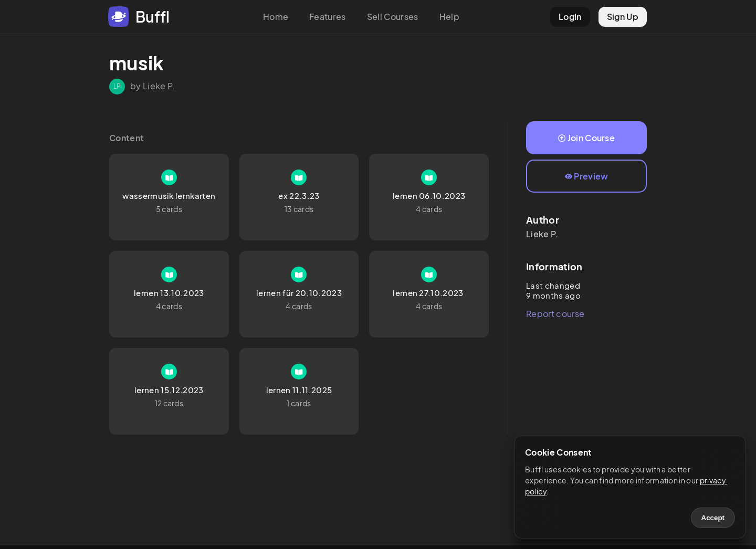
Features (328, 17)
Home (276, 17)
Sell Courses (393, 17)
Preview (587, 176)
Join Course (586, 138)
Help (449, 17)
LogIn (570, 17)
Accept (713, 518)
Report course (555, 314)
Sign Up (623, 17)
